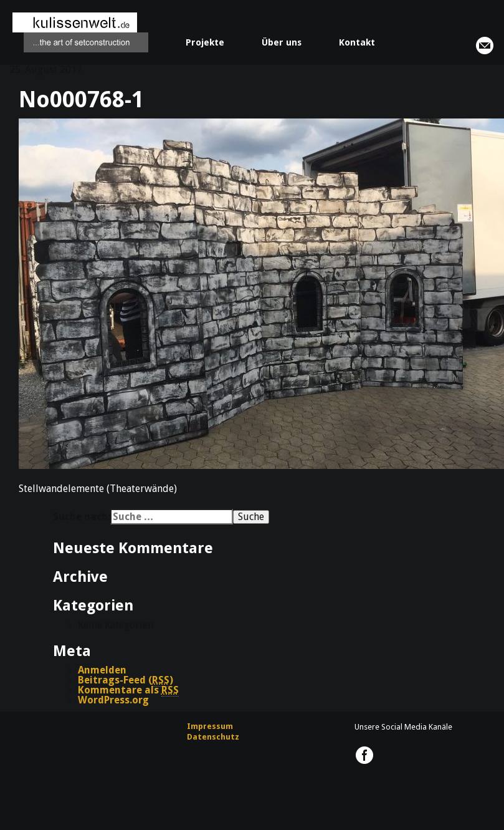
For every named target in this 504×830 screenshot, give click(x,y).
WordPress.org (113, 700)
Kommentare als (128, 690)
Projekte (205, 42)
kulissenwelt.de (80, 32)
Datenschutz (213, 737)
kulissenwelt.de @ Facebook (364, 755)
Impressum (210, 726)
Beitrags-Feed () (126, 680)
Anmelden (102, 670)
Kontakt (357, 42)
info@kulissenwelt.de (485, 46)
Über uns (282, 42)
